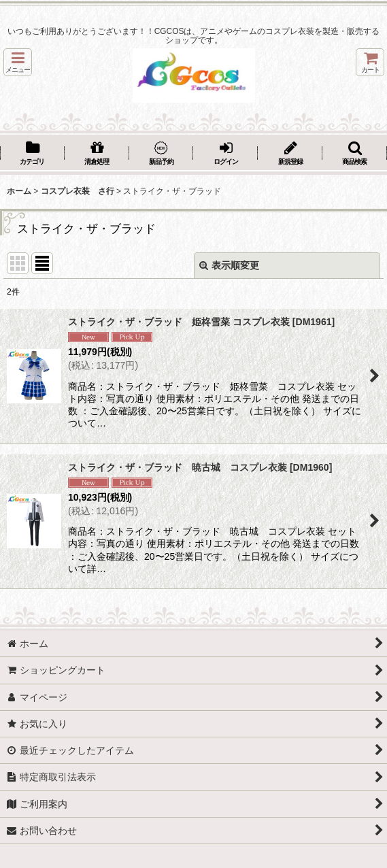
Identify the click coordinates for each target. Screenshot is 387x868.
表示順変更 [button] (229, 265)
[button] (18, 62)
